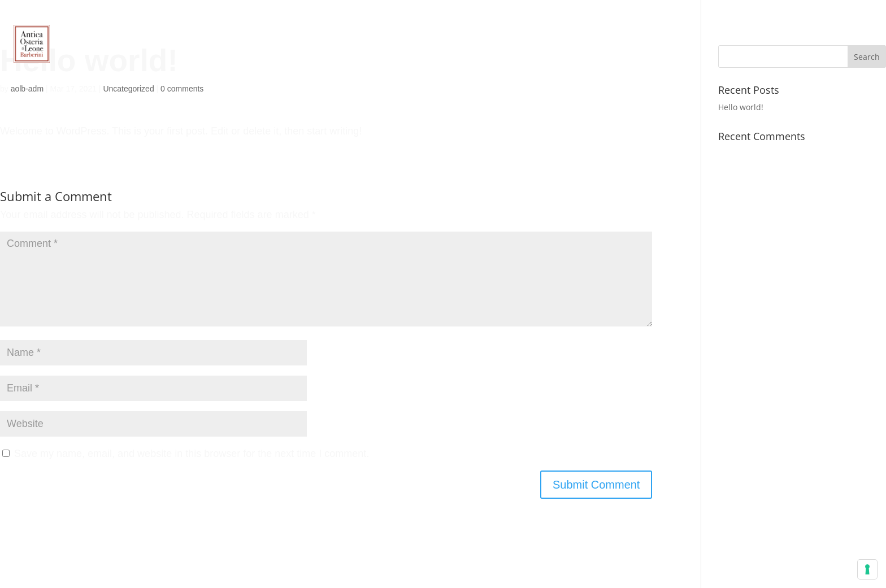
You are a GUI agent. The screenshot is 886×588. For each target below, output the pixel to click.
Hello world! (741, 107)
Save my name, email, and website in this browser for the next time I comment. (192, 454)
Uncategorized (128, 89)
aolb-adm (27, 89)
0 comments (182, 89)
